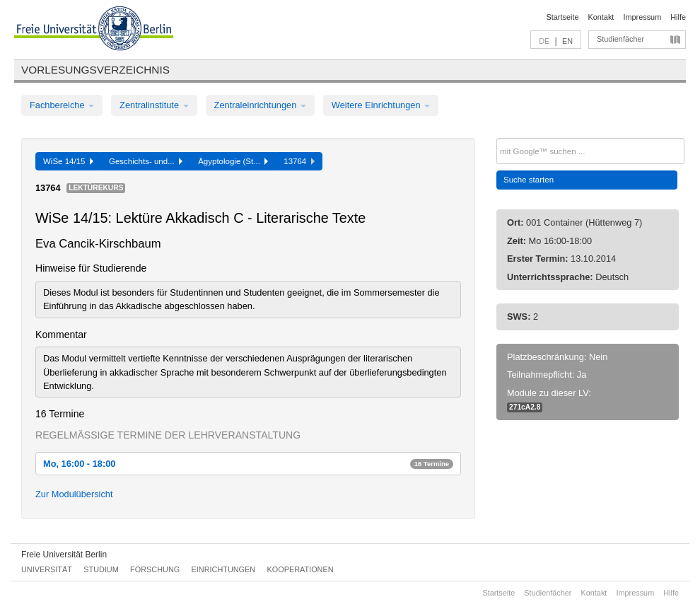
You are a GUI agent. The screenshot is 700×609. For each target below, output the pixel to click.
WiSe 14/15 (68, 161)
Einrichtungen (224, 569)
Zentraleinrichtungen (260, 105)
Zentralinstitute (154, 105)
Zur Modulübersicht (74, 494)
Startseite (563, 17)
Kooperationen (301, 569)
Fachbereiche (62, 105)
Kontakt (601, 17)
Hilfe (678, 17)
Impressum (642, 17)
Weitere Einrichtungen (381, 105)
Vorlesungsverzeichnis (95, 70)
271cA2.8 (525, 407)
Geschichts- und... (146, 161)
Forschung (155, 569)
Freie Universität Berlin (64, 555)
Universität (47, 569)
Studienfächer (620, 39)
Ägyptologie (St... (233, 161)
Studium (101, 569)
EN (567, 41)
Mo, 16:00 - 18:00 (248, 464)
